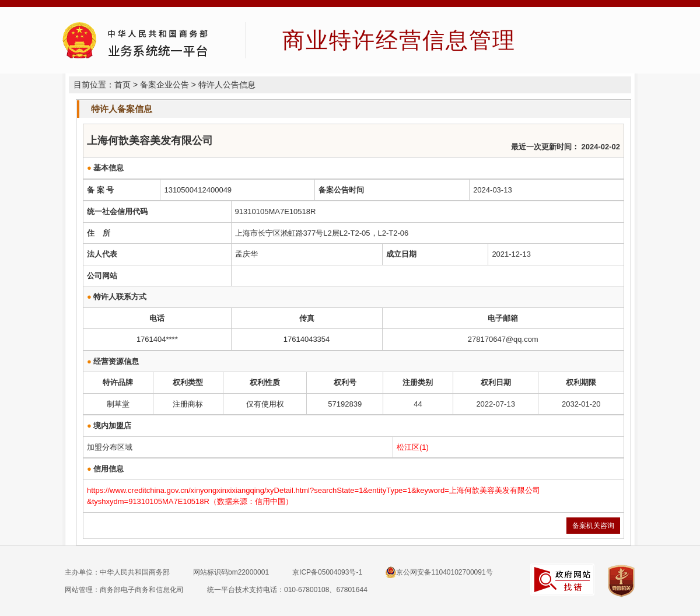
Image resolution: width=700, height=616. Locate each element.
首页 (123, 85)
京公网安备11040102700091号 (439, 572)
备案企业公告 (164, 85)
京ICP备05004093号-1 (327, 572)
